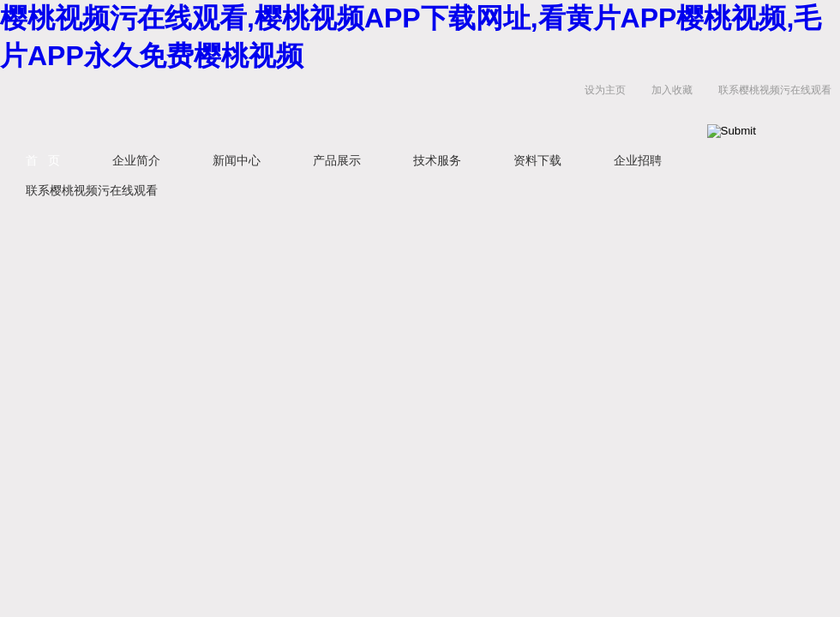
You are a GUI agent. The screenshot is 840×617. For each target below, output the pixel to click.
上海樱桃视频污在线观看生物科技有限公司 (214, 108)
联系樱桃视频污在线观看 (775, 90)
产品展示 (337, 160)
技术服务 (437, 160)
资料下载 (537, 160)
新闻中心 (237, 160)
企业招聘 (638, 160)
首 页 (43, 160)
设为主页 (605, 90)
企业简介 (136, 160)
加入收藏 (672, 90)
